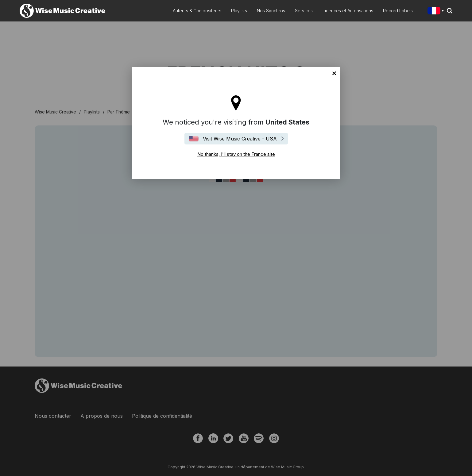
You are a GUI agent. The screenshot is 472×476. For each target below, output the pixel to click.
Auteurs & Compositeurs (197, 11)
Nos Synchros (271, 11)
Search (450, 11)
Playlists (239, 11)
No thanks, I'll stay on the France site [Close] (334, 73)
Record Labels (398, 11)
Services (304, 11)
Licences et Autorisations (348, 11)
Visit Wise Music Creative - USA (240, 139)
